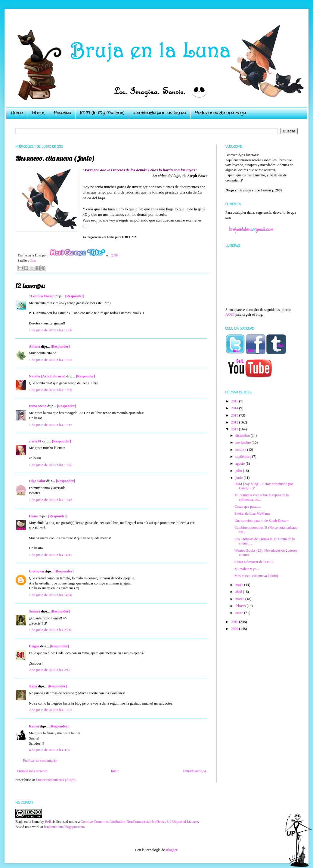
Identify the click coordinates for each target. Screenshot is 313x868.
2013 (235, 415)
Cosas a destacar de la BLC (254, 562)
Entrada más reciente (32, 771)
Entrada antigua (194, 771)
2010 (235, 622)
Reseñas (62, 113)
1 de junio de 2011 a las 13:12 (51, 425)
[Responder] (74, 296)
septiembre (244, 457)
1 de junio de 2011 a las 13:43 (51, 500)
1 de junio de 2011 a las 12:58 (51, 330)
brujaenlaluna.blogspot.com (64, 827)
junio (240, 478)
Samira (34, 611)
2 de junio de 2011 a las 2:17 (50, 670)
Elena (33, 516)
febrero (241, 606)
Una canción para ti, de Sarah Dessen (261, 521)
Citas (33, 260)
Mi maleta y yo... (247, 569)
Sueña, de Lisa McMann (252, 513)
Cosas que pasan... (248, 507)
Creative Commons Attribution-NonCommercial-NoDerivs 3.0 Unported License (139, 822)
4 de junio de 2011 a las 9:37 (50, 750)
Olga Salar (37, 481)
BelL (48, 822)
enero (240, 613)
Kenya (34, 726)
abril (239, 592)
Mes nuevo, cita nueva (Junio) (256, 576)
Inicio (115, 771)
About (38, 113)
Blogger (171, 850)
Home (17, 113)
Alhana (34, 346)
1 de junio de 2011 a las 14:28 (51, 595)
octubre (241, 450)
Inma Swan (38, 406)
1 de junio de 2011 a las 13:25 (51, 465)
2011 (235, 429)
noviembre (243, 442)
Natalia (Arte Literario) (47, 376)
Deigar (34, 646)
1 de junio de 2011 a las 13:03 (51, 360)
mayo (240, 585)
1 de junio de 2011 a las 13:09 (51, 390)
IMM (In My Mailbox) (102, 113)
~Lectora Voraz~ (42, 296)
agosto (240, 463)
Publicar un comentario (40, 761)
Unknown (36, 571)
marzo (240, 599)
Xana (33, 686)
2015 (235, 401)
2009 (235, 629)
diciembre (243, 436)
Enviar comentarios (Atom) (56, 780)
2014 (235, 408)
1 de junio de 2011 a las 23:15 (51, 630)
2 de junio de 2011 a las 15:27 (51, 710)
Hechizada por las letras (160, 113)
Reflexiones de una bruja (220, 113)
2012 (235, 422)
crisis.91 (35, 441)
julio (239, 471)
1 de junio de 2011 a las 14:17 (51, 555)
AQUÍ (230, 315)
